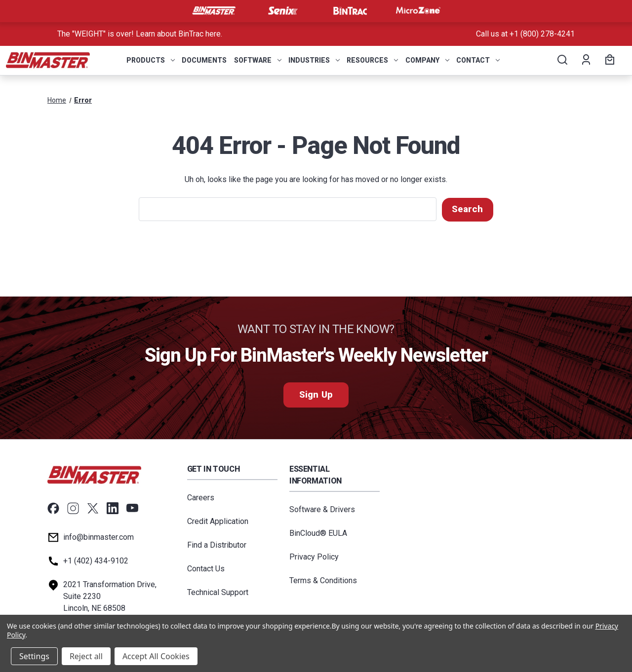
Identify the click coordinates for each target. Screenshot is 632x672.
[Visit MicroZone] (418, 11)
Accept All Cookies (156, 656)
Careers (201, 497)
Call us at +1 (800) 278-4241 (525, 34)
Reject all (86, 656)
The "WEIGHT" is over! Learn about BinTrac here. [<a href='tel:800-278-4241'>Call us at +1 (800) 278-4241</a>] (140, 34)
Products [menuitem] (151, 60)
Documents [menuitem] (204, 60)
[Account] (585, 60)
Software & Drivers (322, 509)
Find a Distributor (217, 544)
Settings (34, 656)
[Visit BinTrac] (350, 11)
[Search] (562, 60)
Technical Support (218, 592)
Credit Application (218, 521)
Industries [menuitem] (314, 60)
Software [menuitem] (258, 60)
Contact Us (206, 568)
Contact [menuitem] (478, 60)
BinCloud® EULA (318, 533)
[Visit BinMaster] (214, 11)
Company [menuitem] (427, 60)
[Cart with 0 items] (608, 60)
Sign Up (316, 394)
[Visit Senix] (282, 11)
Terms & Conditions (323, 580)
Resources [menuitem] (372, 60)
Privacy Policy (314, 556)
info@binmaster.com (99, 537)
